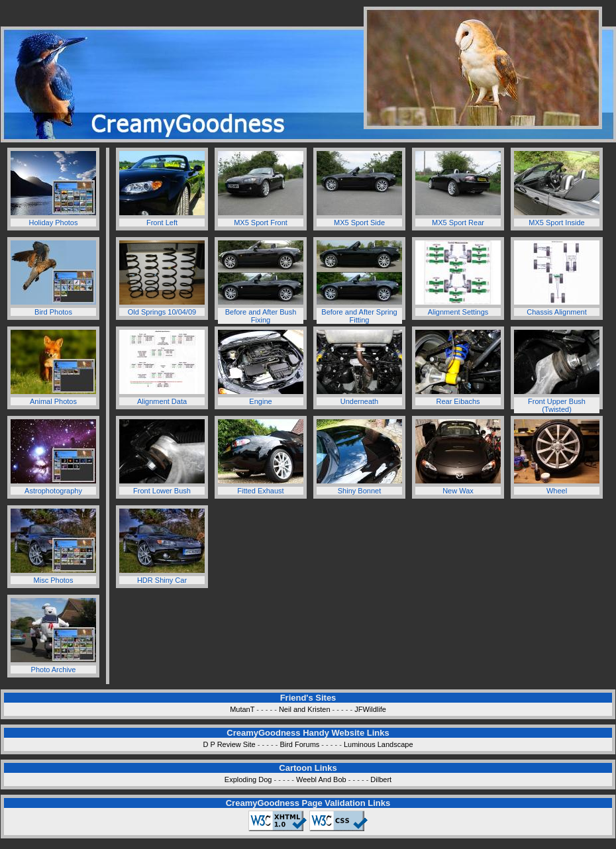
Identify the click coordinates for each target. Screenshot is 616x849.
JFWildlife (370, 709)
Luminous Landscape (379, 744)
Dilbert (381, 779)
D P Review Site (229, 744)
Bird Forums (299, 744)
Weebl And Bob (321, 779)
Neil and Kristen (305, 709)
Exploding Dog (248, 779)
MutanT (242, 709)
